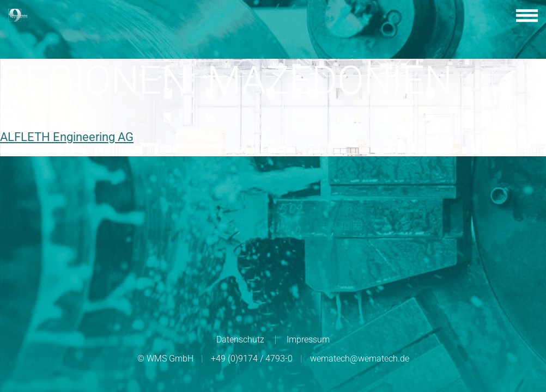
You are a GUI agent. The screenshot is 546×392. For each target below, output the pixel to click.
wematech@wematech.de (360, 359)
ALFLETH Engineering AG (67, 137)
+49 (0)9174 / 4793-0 (252, 359)
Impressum (308, 339)
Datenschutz (240, 339)
